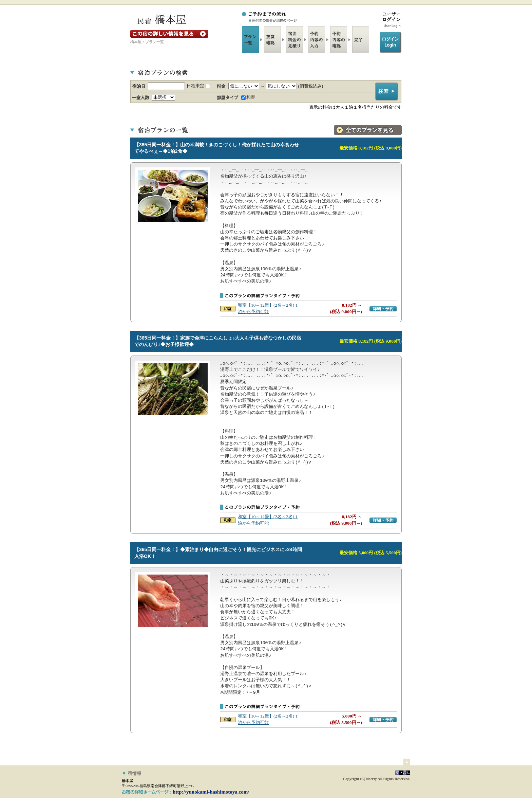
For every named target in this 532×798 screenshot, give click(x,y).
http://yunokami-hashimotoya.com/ (211, 792)
